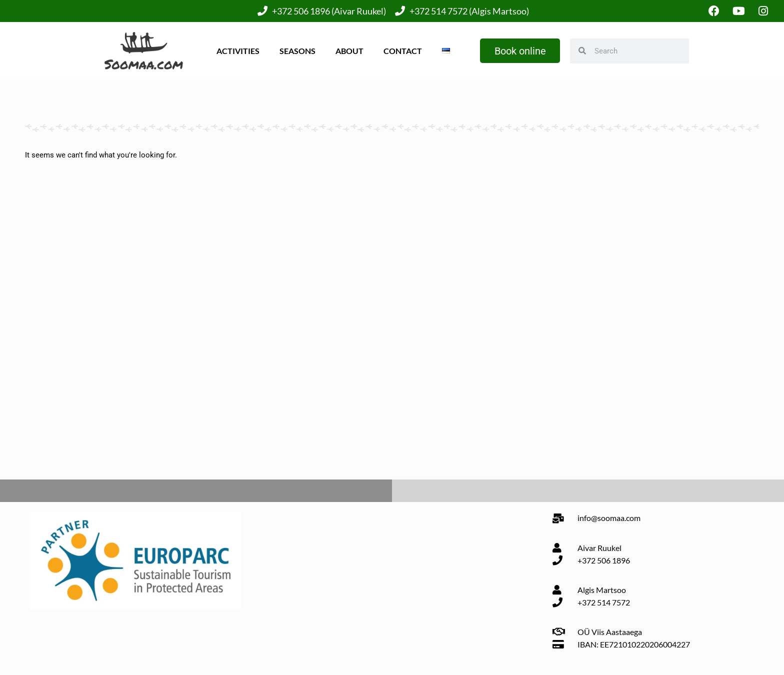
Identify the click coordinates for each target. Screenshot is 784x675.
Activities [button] (237, 51)
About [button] (349, 51)
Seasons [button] (297, 51)
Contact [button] (402, 51)
